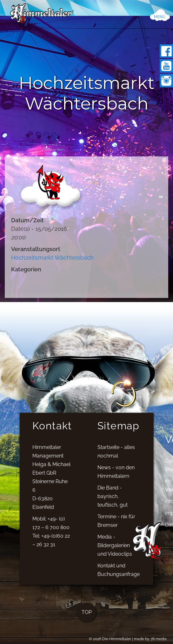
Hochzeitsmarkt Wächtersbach (52, 258)
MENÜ (160, 17)
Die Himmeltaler (117, 639)
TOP (87, 615)
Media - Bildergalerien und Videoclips (115, 549)
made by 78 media (150, 639)
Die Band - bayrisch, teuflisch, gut (113, 499)
